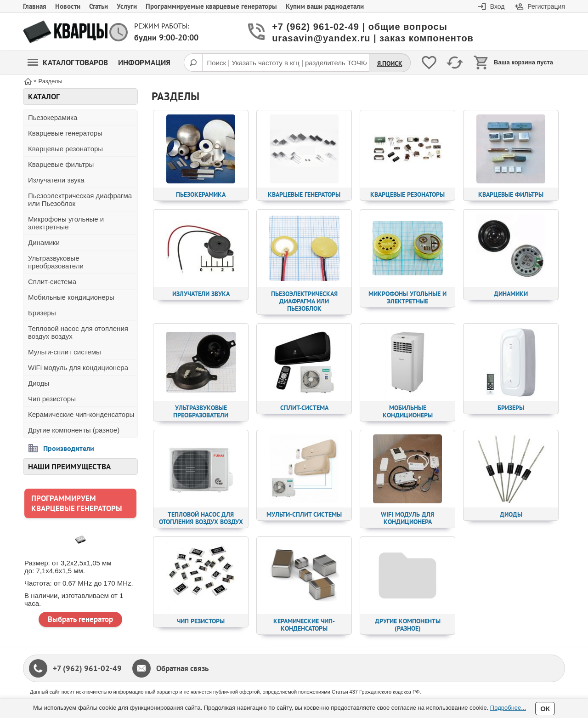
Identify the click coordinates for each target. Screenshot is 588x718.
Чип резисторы (52, 399)
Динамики (44, 242)
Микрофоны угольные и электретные (66, 223)
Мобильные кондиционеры (71, 297)
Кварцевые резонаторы (65, 149)
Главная (35, 6)
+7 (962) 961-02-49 (87, 668)
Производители (69, 448)
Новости (68, 6)
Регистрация (546, 6)
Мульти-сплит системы (65, 352)
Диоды (39, 383)
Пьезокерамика (53, 117)
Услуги (127, 6)
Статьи (99, 6)
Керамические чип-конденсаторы (81, 414)
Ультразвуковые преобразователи (56, 262)
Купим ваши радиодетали (325, 6)
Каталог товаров (68, 63)
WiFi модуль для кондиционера (78, 368)
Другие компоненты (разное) (74, 430)
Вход (498, 6)
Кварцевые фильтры (61, 164)
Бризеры (42, 313)
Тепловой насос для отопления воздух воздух (78, 332)
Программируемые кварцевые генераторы (211, 6)
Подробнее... (508, 708)
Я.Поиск (390, 63)
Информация (144, 63)
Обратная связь (182, 668)
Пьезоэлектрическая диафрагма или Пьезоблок (80, 199)
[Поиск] (193, 63)
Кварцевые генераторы (65, 133)
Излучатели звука (56, 180)
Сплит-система (52, 282)
